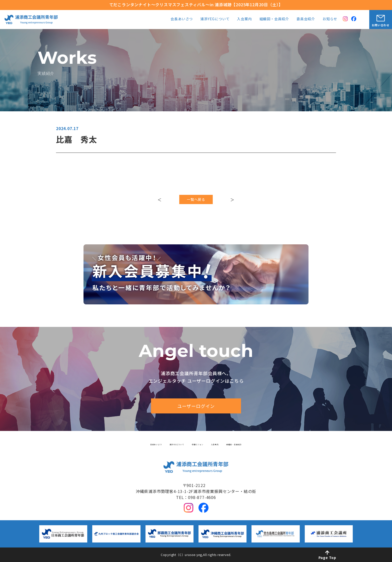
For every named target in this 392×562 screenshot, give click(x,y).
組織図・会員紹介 (274, 19)
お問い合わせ (381, 25)
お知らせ (330, 19)
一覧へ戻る (196, 202)
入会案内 (244, 19)
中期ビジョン (200, 443)
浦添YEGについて (215, 19)
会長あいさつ (182, 19)
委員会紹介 (306, 19)
